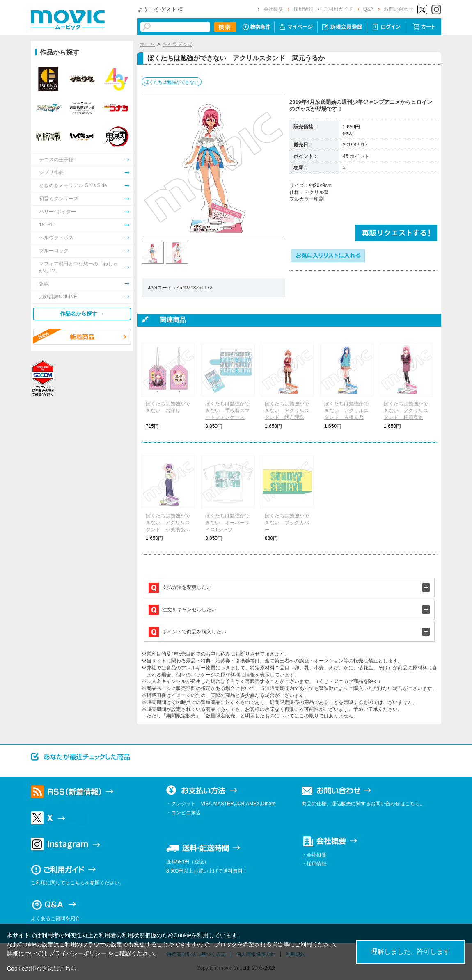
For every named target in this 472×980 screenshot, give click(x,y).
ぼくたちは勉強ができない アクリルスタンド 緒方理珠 (287, 411)
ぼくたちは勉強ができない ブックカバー (287, 523)
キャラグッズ (177, 44)
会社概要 (273, 9)
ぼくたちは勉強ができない (172, 82)
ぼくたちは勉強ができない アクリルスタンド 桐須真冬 (406, 411)
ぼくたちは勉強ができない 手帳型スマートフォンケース (227, 411)
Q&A (368, 9)
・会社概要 (314, 855)
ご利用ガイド (338, 9)
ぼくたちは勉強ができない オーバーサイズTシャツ (227, 523)
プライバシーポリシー (78, 953)
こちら (68, 969)
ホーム (147, 44)
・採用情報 (314, 864)
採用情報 (303, 9)
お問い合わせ (399, 9)
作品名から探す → (82, 314)
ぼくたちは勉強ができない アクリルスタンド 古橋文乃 (346, 411)
